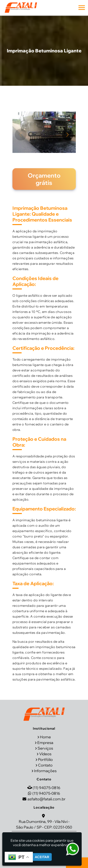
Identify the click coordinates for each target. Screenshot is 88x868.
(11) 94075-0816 (46, 788)
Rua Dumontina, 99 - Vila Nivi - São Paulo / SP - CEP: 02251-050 (44, 824)
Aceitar (42, 857)
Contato (45, 765)
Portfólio (45, 759)
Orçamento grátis (44, 179)
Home (45, 737)
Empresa (45, 743)
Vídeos (45, 754)
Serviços (45, 748)
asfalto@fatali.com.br (46, 799)
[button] (82, 8)
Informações (45, 771)
